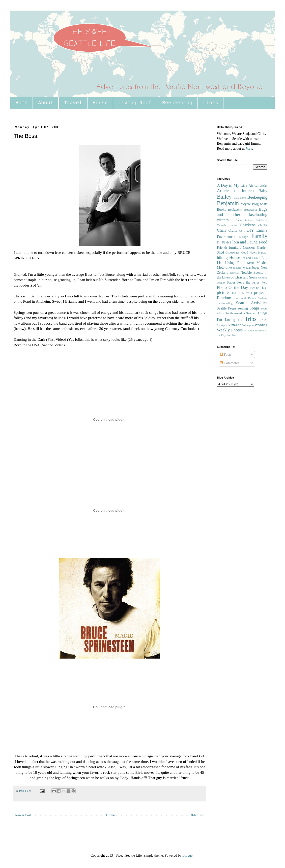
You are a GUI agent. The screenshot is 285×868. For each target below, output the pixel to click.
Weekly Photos (230, 330)
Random (224, 298)
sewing (243, 308)
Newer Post (23, 815)
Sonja (254, 308)
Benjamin (228, 203)
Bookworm (235, 210)
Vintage (233, 325)
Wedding (261, 325)
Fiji (219, 242)
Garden (249, 247)
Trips (250, 319)
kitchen (256, 258)
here (249, 149)
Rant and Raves (245, 298)
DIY (250, 230)
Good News (249, 253)
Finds (226, 242)
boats (264, 204)
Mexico (262, 263)
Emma (262, 230)
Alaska (263, 186)
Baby (263, 191)
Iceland (246, 258)
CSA (242, 231)
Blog (255, 204)
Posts (226, 354)
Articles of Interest (236, 191)
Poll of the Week (242, 293)
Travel (73, 103)
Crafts (233, 230)
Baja (236, 198)
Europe (243, 237)
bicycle (246, 204)
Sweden (251, 313)
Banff (243, 198)
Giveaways (233, 253)
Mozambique (251, 268)
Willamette (250, 330)
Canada (222, 225)
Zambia (231, 335)
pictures (224, 292)
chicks (263, 225)
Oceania (263, 277)
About (46, 103)
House (100, 103)
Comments (230, 363)
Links (211, 103)
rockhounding (225, 303)
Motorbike (224, 268)
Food (263, 242)
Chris (221, 230)
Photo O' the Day (232, 287)
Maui (251, 263)
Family (259, 236)
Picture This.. (259, 288)
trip (240, 320)
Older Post (197, 815)
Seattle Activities (252, 303)
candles (233, 225)
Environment (226, 237)
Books (221, 210)
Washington (247, 325)
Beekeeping (177, 103)
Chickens (248, 225)
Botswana (250, 210)
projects (261, 292)
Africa (253, 186)
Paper (231, 282)
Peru (264, 283)
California (262, 220)
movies (237, 268)
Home (21, 103)
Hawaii (263, 253)
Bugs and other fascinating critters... (242, 214)
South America (235, 313)
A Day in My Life (232, 185)
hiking (222, 257)
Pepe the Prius (248, 282)
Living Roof (135, 103)
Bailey (224, 197)
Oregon (221, 283)
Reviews (262, 298)
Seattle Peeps (227, 308)
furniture (235, 248)
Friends (222, 248)
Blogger (188, 856)
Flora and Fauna (244, 242)
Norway (235, 273)
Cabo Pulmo (244, 220)
